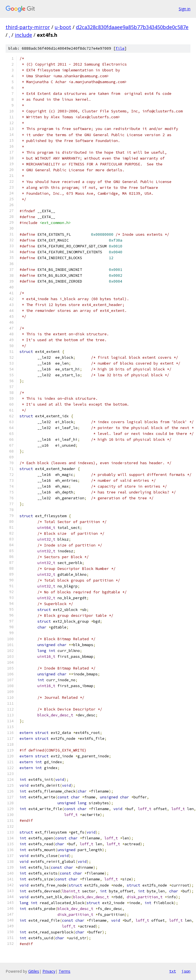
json (186, 971)
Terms (64, 971)
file (120, 48)
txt (173, 971)
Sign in (185, 9)
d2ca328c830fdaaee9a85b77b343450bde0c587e (132, 27)
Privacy (49, 971)
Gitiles (34, 971)
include (23, 35)
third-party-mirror (28, 27)
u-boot (63, 27)
